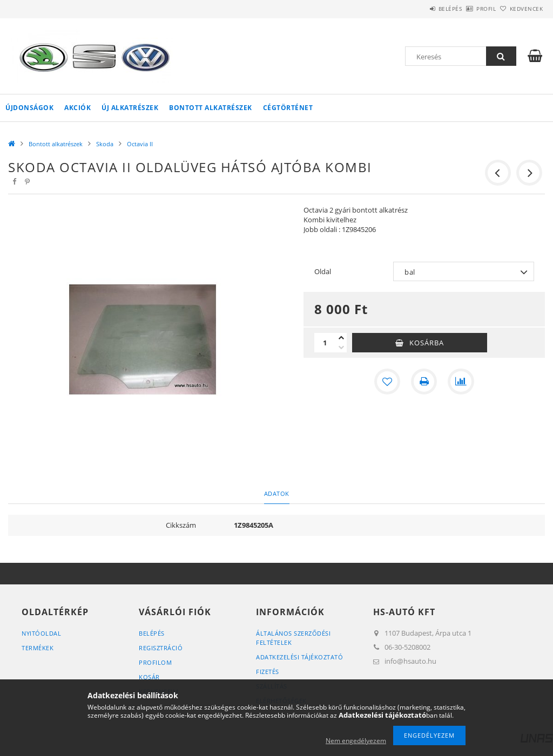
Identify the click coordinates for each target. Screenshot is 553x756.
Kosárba (427, 343)
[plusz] (341, 338)
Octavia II (140, 144)
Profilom (155, 662)
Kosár (149, 677)
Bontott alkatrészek (211, 108)
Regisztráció (161, 648)
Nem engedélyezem (356, 741)
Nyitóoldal (41, 633)
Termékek (38, 648)
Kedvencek (520, 9)
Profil (468, 9)
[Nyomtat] (424, 382)
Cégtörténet (288, 108)
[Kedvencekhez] (387, 382)
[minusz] (341, 348)
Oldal (323, 271)
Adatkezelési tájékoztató (299, 657)
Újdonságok (29, 108)
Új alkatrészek (130, 108)
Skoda (105, 144)
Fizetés (268, 672)
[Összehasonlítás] (461, 382)
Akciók (77, 108)
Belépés (420, 9)
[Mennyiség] (325, 343)
